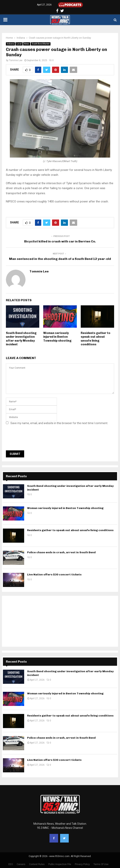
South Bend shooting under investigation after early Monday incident (21, 339)
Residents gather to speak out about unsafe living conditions (96, 339)
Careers (21, 864)
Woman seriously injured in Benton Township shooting (57, 337)
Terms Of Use (101, 864)
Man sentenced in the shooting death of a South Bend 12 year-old (60, 259)
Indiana (10, 44)
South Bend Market (41, 44)
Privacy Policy (82, 864)
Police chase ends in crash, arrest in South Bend (61, 552)
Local (19, 44)
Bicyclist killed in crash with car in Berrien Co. (60, 241)
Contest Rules (37, 864)
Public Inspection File (60, 864)
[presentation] (36, 439)
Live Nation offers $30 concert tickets (54, 575)
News (27, 44)
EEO (11, 864)
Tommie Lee (16, 60)
